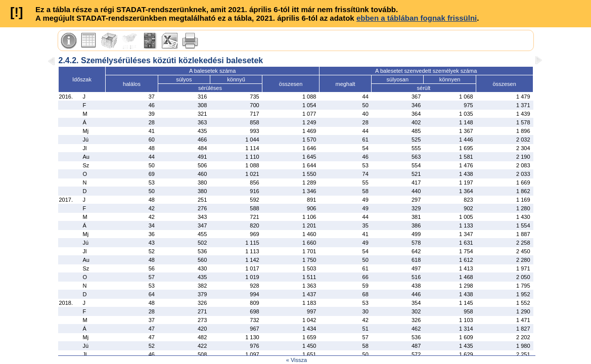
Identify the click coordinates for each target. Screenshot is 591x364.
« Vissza (297, 360)
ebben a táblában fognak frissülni (417, 18)
